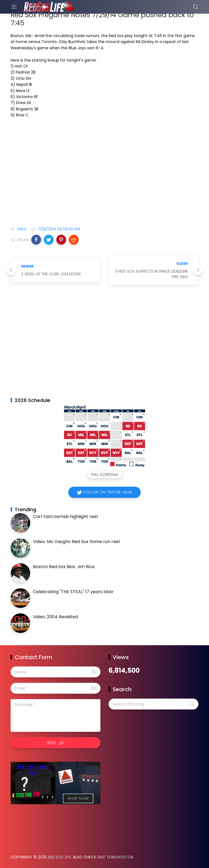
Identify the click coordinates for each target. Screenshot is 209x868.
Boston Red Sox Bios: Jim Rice (64, 567)
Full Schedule (105, 474)
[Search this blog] (153, 704)
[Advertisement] (104, 179)
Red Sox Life (59, 857)
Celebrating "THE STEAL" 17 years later (73, 592)
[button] (36, 240)
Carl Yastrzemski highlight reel (65, 517)
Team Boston (120, 857)
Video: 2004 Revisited (55, 617)
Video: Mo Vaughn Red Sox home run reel (76, 542)
